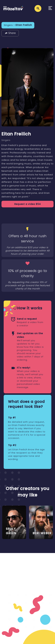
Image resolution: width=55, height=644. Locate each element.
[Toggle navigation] (50, 8)
